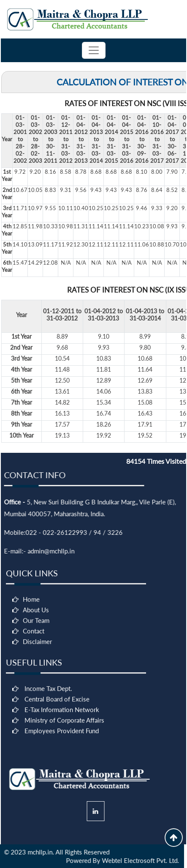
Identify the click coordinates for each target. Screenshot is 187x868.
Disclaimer (37, 687)
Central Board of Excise (57, 745)
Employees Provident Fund (62, 776)
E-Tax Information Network (62, 755)
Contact (34, 676)
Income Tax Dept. (48, 734)
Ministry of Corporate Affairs (64, 766)
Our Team (36, 666)
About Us (36, 655)
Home (31, 645)
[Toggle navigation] (94, 50)
